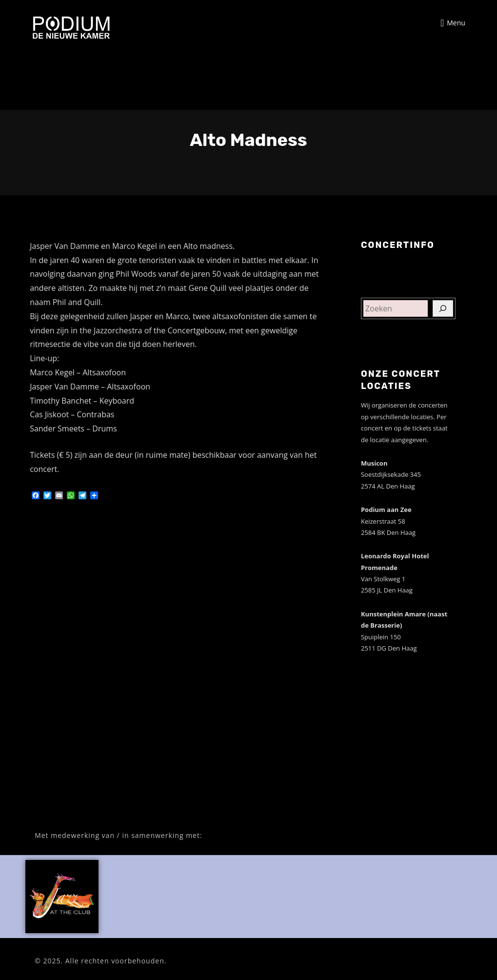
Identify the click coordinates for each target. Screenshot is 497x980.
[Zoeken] (443, 308)
